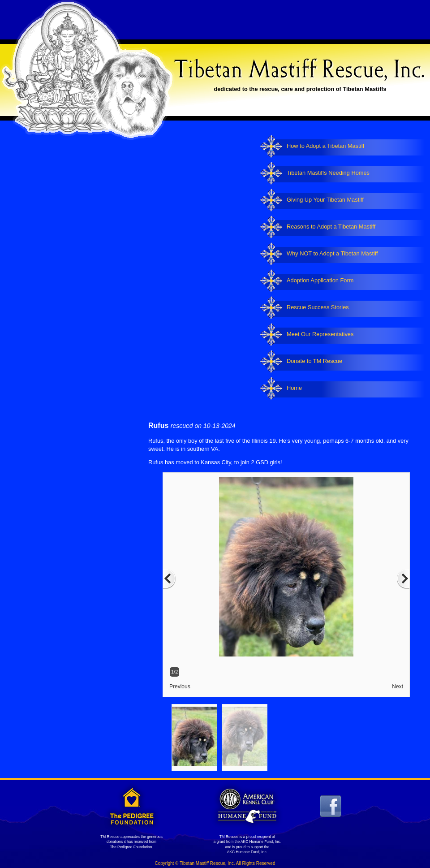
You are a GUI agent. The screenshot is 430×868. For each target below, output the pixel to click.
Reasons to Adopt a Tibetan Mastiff (331, 227)
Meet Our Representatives (320, 334)
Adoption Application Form (320, 280)
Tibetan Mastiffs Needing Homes (328, 173)
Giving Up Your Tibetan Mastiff (325, 200)
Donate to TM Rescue (314, 361)
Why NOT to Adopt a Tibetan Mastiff (332, 253)
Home (294, 388)
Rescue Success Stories (318, 307)
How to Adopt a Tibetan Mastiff (325, 146)
